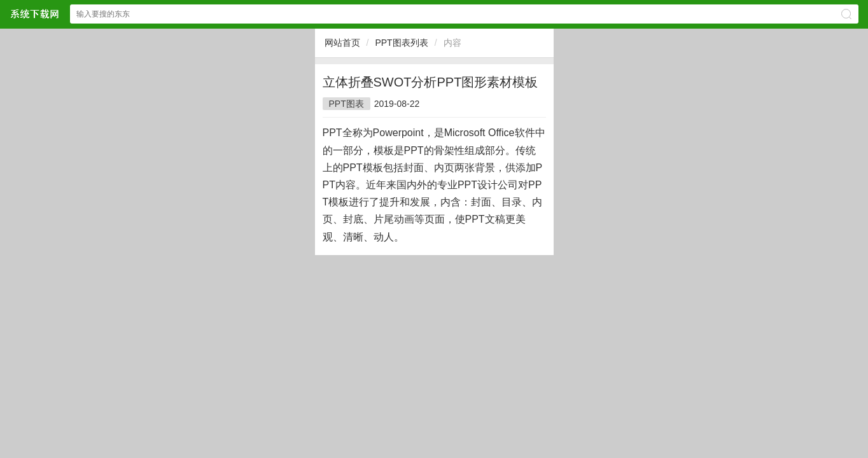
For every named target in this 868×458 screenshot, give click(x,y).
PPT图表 (346, 104)
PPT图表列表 (401, 43)
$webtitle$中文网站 (34, 14)
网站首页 (342, 43)
